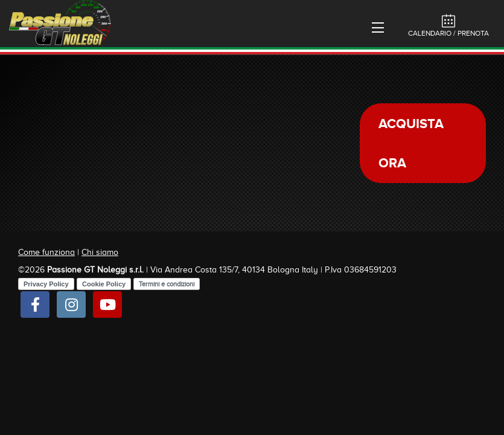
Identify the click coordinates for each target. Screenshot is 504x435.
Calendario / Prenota (448, 26)
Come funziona (46, 252)
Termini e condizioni (167, 284)
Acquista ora (411, 143)
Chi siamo (100, 252)
